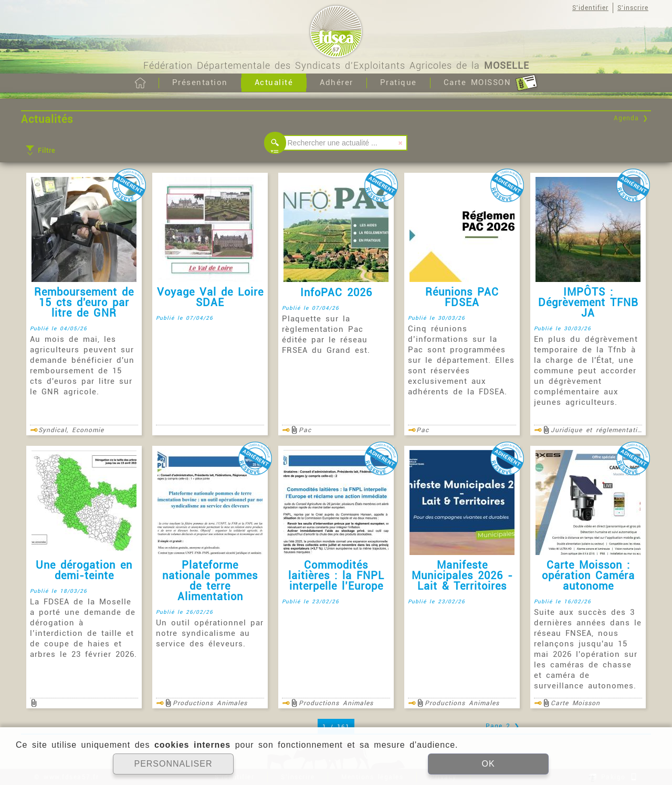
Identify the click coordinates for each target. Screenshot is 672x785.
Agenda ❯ (631, 118)
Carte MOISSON (491, 83)
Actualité (274, 82)
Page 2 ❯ (503, 726)
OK (488, 764)
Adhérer (337, 82)
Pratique (398, 82)
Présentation (200, 82)
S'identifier (590, 8)
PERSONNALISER (173, 764)
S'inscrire (633, 8)
